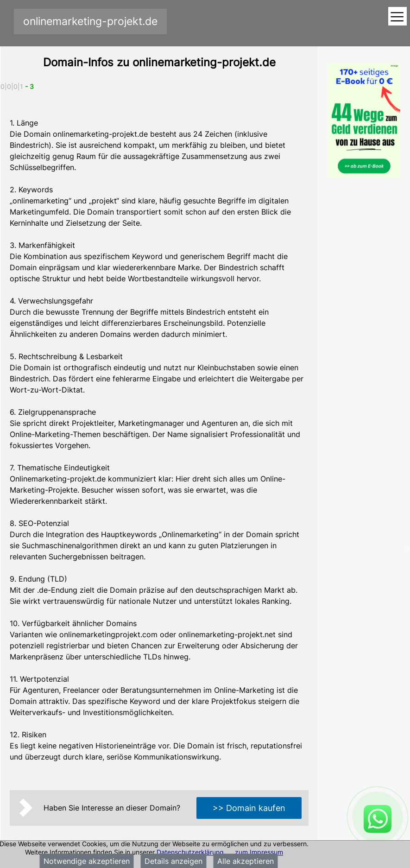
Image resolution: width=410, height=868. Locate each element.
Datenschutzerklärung (190, 852)
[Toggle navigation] (397, 17)
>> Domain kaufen (249, 808)
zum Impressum (259, 852)
